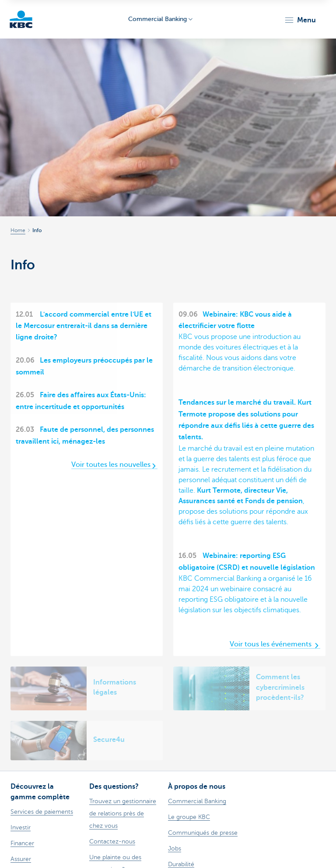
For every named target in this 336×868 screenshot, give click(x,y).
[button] (300, 20)
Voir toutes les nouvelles (114, 465)
